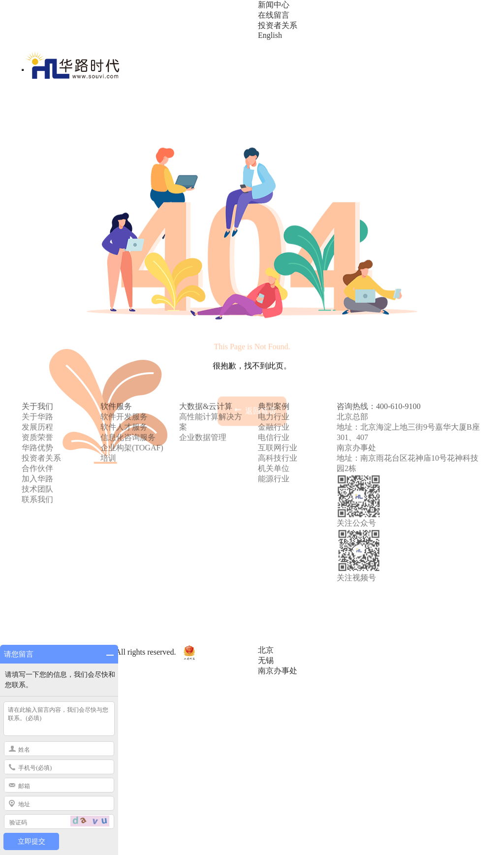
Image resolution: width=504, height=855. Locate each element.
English (270, 35)
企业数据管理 (203, 398)
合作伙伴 (37, 429)
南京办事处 (278, 671)
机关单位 (274, 429)
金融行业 (274, 388)
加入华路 (37, 440)
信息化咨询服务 (128, 398)
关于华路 (37, 378)
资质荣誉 (37, 398)
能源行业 (274, 440)
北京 (266, 650)
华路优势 (37, 409)
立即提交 (31, 841)
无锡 (266, 660)
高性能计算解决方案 (211, 383)
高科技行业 (278, 419)
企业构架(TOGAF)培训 (132, 414)
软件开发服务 (124, 378)
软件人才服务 (124, 388)
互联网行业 (278, 409)
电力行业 (274, 378)
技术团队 (37, 450)
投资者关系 (278, 25)
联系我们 (37, 460)
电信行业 (274, 398)
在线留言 (274, 15)
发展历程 (37, 388)
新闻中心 (274, 5)
